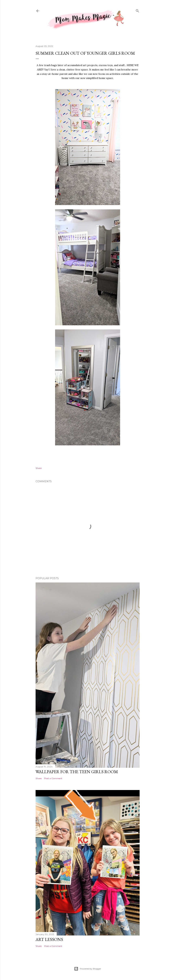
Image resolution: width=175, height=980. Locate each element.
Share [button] (39, 468)
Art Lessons (49, 939)
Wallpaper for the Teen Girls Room (77, 772)
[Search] (137, 10)
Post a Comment (53, 778)
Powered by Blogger (88, 969)
